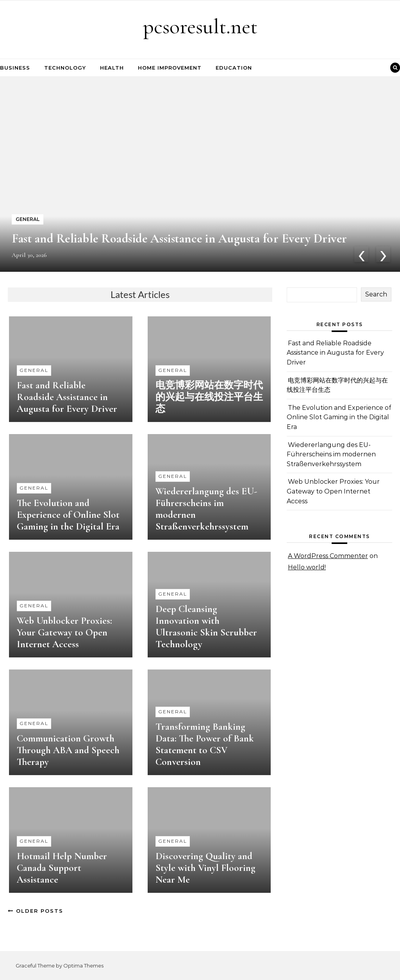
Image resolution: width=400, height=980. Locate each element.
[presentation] (361, 254)
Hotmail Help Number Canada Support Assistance (62, 868)
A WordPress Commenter (328, 556)
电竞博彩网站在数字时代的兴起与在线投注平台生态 (209, 397)
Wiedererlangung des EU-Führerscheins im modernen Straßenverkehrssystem (331, 454)
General (34, 370)
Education (234, 68)
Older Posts (36, 911)
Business (15, 68)
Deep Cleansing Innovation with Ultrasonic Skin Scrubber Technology (206, 626)
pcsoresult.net (200, 26)
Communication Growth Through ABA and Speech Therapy (68, 750)
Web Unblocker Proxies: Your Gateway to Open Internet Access (64, 632)
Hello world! (307, 567)
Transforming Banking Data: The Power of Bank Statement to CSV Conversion (205, 744)
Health (112, 68)
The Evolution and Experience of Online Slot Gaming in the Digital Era (68, 515)
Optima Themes (83, 966)
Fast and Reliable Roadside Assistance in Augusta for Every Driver (179, 238)
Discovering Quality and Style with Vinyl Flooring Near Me (205, 868)
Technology (65, 68)
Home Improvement (170, 68)
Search (376, 294)
